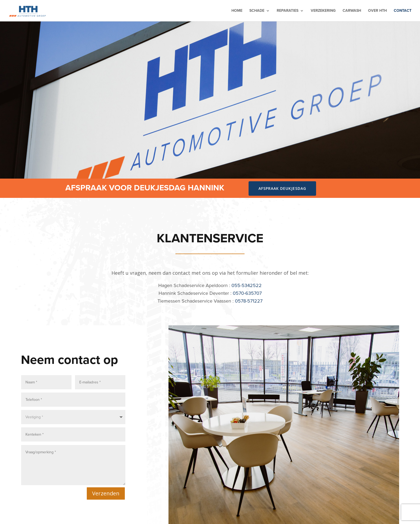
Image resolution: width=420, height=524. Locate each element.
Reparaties (288, 11)
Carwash (352, 11)
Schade (257, 11)
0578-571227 (249, 301)
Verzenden (106, 492)
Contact (403, 11)
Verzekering (323, 11)
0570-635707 (247, 293)
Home (237, 11)
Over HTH (377, 11)
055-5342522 (247, 285)
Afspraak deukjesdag (282, 188)
